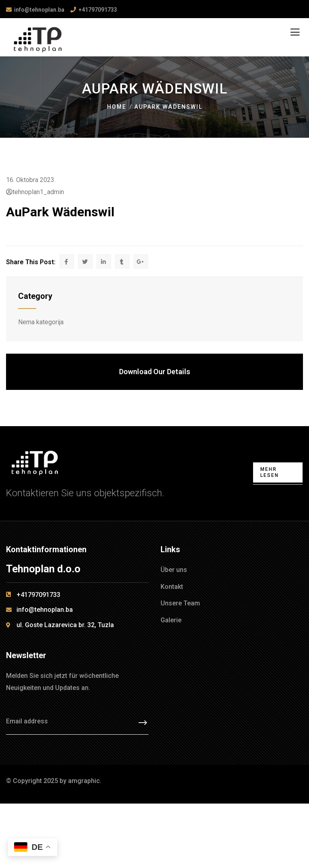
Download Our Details (155, 372)
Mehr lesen (270, 472)
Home (117, 107)
